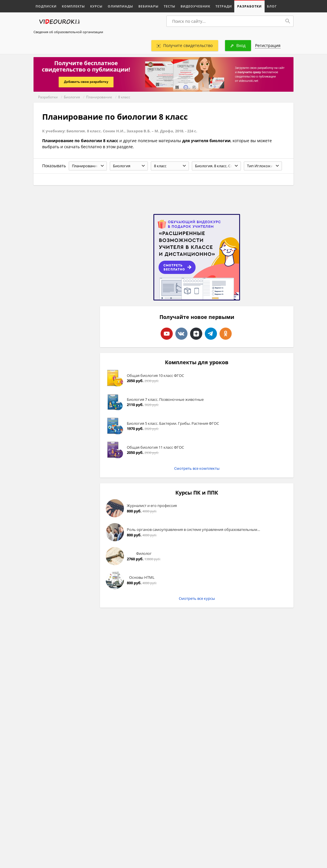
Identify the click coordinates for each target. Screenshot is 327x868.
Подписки (46, 6)
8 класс (124, 97)
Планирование (99, 97)
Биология (72, 97)
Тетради (224, 6)
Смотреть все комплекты (197, 468)
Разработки (249, 6)
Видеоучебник (195, 6)
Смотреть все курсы (197, 598)
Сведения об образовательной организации (68, 32)
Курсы (96, 6)
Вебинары (148, 6)
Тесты (170, 6)
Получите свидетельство (185, 45)
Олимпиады (120, 6)
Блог (272, 6)
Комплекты (73, 6)
